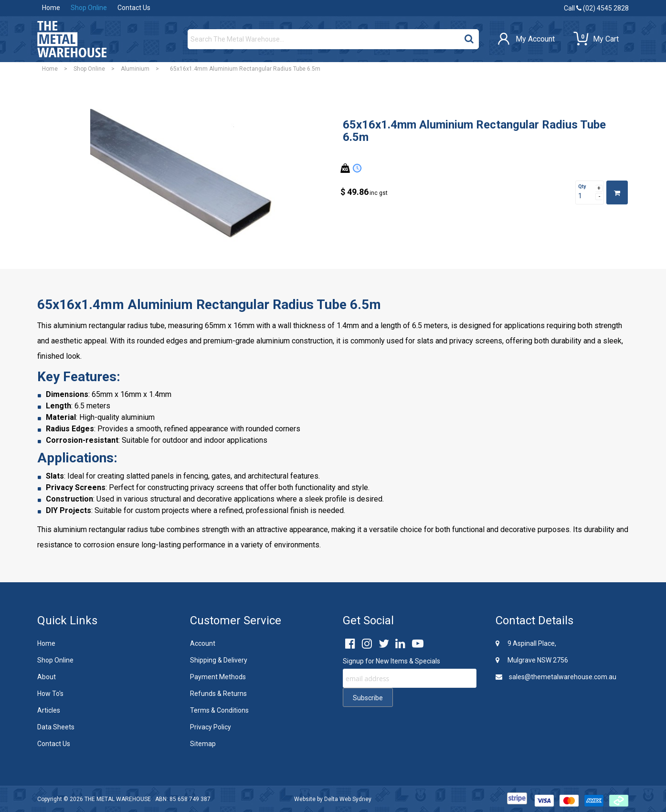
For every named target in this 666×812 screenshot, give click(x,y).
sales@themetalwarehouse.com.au (556, 677)
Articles (49, 710)
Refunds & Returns (218, 694)
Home (51, 8)
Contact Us (134, 8)
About (47, 677)
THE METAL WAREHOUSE (118, 799)
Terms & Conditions (219, 710)
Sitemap (203, 744)
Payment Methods (218, 677)
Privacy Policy (211, 727)
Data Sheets (56, 727)
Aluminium (135, 69)
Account (203, 643)
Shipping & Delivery (219, 660)
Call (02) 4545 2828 (596, 8)
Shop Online (89, 8)
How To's (50, 694)
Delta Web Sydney (348, 799)
